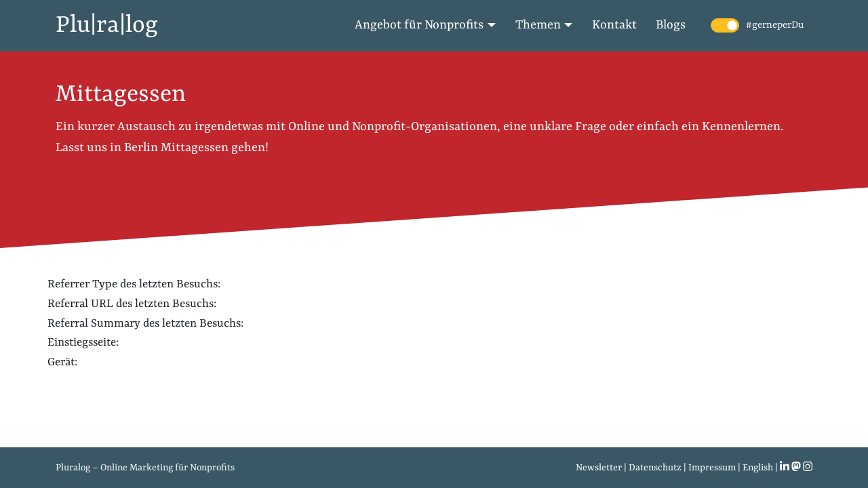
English (758, 468)
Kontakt (614, 25)
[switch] (725, 25)
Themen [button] (538, 25)
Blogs (671, 25)
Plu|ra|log (107, 26)
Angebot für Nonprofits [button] (419, 25)
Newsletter (599, 468)
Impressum (712, 468)
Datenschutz (655, 468)
